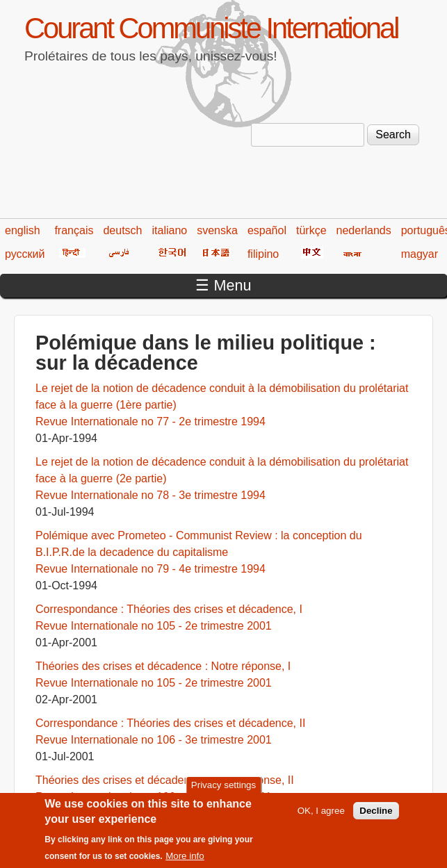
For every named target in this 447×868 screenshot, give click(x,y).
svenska (217, 230)
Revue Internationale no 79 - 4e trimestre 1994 (151, 569)
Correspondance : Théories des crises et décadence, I (169, 609)
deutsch (122, 230)
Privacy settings (223, 791)
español (267, 230)
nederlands (364, 230)
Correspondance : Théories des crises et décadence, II (170, 723)
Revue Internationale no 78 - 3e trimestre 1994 (151, 495)
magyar (420, 254)
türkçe (311, 230)
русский (25, 254)
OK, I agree (321, 818)
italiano (170, 230)
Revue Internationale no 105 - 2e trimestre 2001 (154, 626)
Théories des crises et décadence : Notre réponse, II (165, 780)
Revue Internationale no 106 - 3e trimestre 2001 (154, 740)
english (23, 230)
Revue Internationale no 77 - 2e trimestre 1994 (151, 421)
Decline (376, 818)
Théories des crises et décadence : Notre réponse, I (163, 666)
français (74, 230)
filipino (263, 254)
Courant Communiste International (211, 28)
